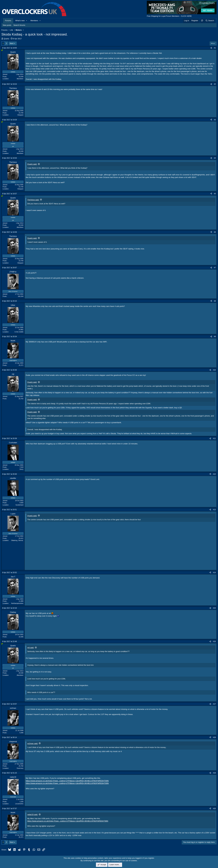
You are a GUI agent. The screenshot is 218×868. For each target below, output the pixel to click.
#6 (215, 232)
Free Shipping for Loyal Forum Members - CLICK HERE (169, 16)
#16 (214, 641)
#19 (214, 773)
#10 (214, 370)
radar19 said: (33, 814)
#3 (215, 120)
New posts (7, 25)
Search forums (19, 25)
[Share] (211, 48)
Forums (8, 21)
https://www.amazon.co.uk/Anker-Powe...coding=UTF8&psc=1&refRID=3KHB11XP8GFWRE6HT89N (67, 781)
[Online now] (2, 50)
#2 (215, 84)
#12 (214, 474)
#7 (215, 268)
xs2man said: (33, 743)
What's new (20, 21)
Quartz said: (32, 164)
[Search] (210, 21)
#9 (215, 337)
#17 (214, 704)
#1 (215, 48)
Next (12, 43)
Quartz (6, 39)
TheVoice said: (33, 200)
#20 (214, 809)
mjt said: (31, 648)
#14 (214, 573)
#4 (215, 158)
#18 (214, 737)
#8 (215, 301)
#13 (214, 510)
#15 (214, 608)
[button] (27, 21)
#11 (214, 438)
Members (34, 21)
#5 (215, 194)
